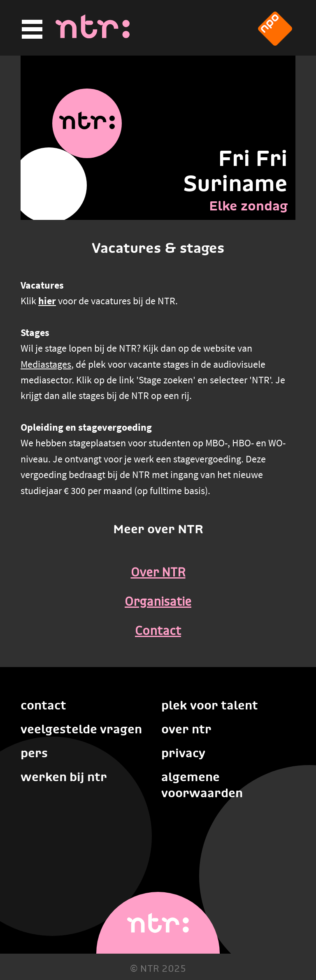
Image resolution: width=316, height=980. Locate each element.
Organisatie (158, 602)
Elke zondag (248, 206)
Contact (158, 632)
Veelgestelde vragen (81, 729)
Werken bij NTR (64, 777)
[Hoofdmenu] (31, 29)
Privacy (183, 753)
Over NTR (158, 573)
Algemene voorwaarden (202, 785)
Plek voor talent (210, 705)
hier (47, 301)
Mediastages (46, 364)
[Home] (93, 36)
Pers (34, 753)
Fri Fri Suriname (235, 171)
